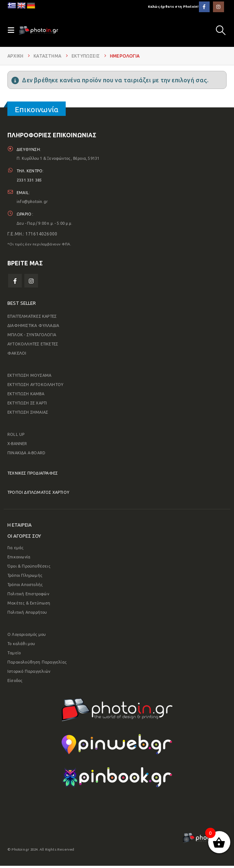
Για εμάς (16, 550)
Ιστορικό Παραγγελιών (29, 674)
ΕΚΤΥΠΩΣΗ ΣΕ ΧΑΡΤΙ (27, 405)
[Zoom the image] (117, 705)
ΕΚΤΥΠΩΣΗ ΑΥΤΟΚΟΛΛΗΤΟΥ (35, 387)
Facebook (15, 283)
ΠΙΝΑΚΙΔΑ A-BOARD (26, 455)
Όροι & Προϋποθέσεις (29, 568)
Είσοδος (15, 683)
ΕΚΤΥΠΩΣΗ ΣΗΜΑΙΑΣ (28, 414)
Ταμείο (14, 655)
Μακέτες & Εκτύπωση (29, 605)
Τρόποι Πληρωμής (25, 578)
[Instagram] (218, 7)
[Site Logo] (38, 30)
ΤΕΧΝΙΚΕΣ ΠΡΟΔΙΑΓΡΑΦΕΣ (32, 475)
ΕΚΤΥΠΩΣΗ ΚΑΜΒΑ (26, 396)
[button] (221, 30)
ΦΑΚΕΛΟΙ (17, 355)
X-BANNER (17, 446)
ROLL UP (16, 437)
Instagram (31, 283)
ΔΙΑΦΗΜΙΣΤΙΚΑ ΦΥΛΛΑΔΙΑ (33, 328)
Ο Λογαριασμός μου (27, 637)
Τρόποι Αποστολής (25, 587)
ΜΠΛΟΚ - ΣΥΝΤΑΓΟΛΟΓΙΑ (32, 337)
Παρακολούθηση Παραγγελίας (37, 664)
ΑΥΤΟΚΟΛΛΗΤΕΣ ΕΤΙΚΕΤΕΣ (33, 346)
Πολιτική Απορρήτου (27, 614)
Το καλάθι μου (21, 646)
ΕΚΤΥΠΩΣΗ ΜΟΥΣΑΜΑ (29, 378)
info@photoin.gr (33, 203)
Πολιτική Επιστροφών (28, 596)
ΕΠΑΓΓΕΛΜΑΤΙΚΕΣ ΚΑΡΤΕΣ (32, 318)
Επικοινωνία (19, 559)
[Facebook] (204, 7)
